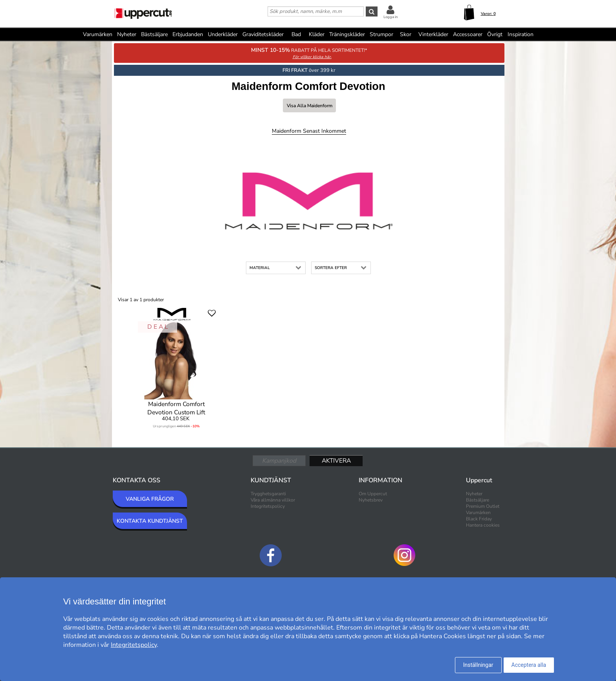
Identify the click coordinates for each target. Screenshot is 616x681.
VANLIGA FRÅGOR (150, 499)
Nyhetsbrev (371, 500)
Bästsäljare (154, 34)
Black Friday (479, 519)
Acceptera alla (529, 665)
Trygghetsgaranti (268, 494)
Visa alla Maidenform (310, 106)
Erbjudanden (188, 34)
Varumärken (98, 34)
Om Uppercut (373, 494)
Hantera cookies (483, 525)
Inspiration (521, 34)
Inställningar (478, 665)
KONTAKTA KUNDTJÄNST (150, 521)
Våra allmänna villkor (273, 500)
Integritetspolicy (268, 506)
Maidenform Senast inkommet (309, 131)
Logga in (390, 17)
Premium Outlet (483, 506)
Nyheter (127, 34)
